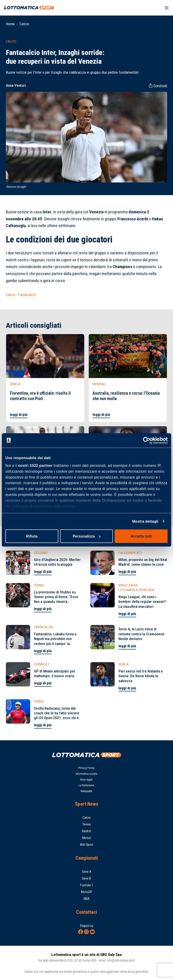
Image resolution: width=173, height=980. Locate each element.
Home (10, 24)
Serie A (87, 872)
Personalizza (87, 536)
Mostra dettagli (145, 521)
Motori (87, 838)
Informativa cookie (86, 774)
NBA (86, 899)
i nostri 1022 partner (34, 465)
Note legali (86, 780)
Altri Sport (87, 845)
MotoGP (87, 892)
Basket (87, 831)
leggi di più (19, 415)
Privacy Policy (86, 768)
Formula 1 (87, 885)
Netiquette (86, 791)
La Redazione (86, 785)
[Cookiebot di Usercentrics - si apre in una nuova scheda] (148, 440)
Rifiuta (32, 536)
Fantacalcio (27, 295)
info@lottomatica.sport (121, 960)
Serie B (86, 878)
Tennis (87, 824)
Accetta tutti (141, 536)
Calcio (24, 24)
